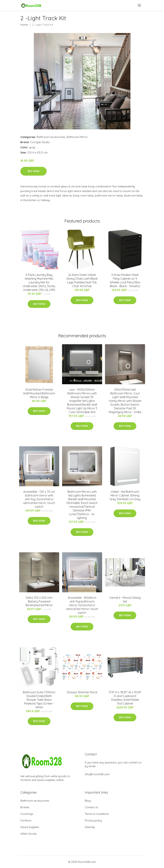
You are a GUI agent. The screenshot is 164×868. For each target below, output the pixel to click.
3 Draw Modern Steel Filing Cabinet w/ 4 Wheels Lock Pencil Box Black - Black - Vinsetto (125, 280)
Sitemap (90, 827)
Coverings (27, 814)
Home (24, 25)
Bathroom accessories (51, 137)
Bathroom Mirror (77, 137)
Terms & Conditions (97, 814)
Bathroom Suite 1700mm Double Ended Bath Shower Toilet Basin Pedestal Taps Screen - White (39, 700)
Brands (25, 807)
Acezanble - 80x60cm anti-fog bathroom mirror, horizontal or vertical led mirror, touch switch (82, 605)
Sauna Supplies (30, 827)
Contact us (91, 807)
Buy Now (34, 171)
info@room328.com (97, 774)
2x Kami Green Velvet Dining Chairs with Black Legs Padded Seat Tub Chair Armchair (82, 280)
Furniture (26, 820)
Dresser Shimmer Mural (82, 692)
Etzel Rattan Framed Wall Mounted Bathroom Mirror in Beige (39, 393)
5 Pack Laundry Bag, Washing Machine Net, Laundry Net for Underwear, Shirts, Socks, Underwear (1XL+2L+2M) (39, 282)
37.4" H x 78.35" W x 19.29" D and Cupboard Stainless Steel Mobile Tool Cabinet (125, 698)
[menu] (140, 5)
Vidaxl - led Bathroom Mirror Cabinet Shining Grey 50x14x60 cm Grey (125, 495)
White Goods (29, 834)
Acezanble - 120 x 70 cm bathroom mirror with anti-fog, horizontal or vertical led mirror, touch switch (39, 499)
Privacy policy (93, 820)
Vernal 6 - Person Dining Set (125, 600)
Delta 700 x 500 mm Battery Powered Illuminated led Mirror (39, 601)
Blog (88, 801)
